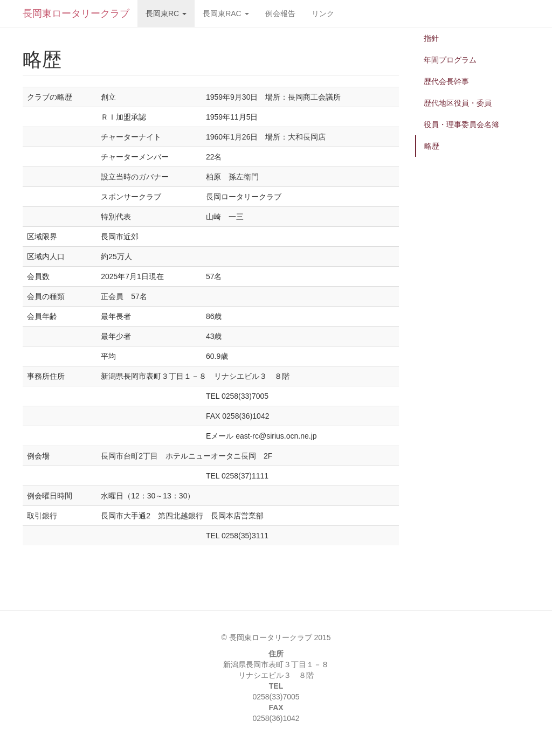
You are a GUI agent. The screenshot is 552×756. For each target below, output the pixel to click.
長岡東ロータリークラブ (76, 13)
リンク (323, 13)
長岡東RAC (226, 13)
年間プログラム (450, 60)
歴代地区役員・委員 (458, 103)
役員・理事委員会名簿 (461, 124)
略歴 (432, 146)
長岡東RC (166, 13)
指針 (431, 38)
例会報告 (280, 13)
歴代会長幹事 (446, 81)
